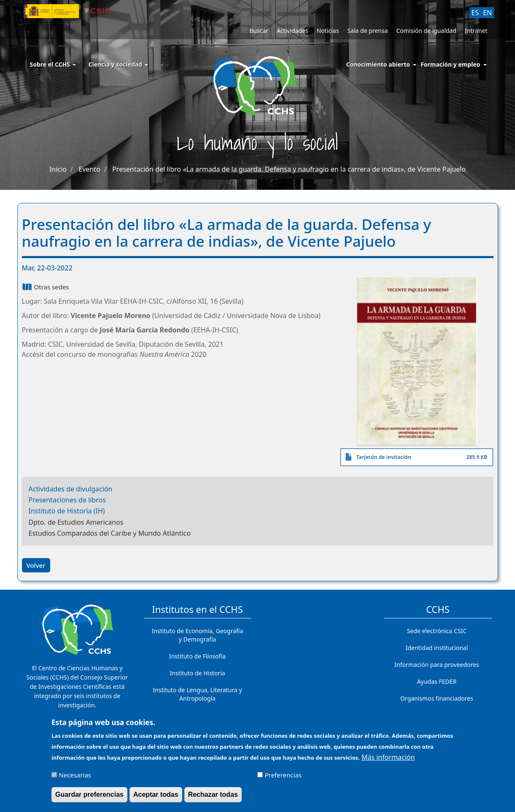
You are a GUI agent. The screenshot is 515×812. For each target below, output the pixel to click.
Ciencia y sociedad (118, 64)
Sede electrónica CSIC (437, 631)
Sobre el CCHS (53, 64)
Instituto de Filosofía (197, 656)
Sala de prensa (367, 31)
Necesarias (75, 778)
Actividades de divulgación (71, 489)
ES (475, 13)
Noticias (328, 31)
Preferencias (283, 778)
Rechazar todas (213, 797)
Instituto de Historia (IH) (67, 511)
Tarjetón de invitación (384, 457)
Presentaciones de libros (67, 500)
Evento (89, 169)
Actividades (293, 31)
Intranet (476, 31)
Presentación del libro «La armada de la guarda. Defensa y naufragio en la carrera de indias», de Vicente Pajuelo (289, 169)
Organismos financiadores (437, 698)
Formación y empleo (450, 64)
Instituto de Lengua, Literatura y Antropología (197, 694)
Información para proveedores (437, 665)
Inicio (58, 169)
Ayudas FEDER (437, 681)
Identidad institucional (437, 648)
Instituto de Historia (197, 673)
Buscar (259, 31)
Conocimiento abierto (378, 64)
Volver (36, 565)
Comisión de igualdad (426, 31)
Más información (388, 760)
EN (487, 13)
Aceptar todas (156, 797)
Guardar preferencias (89, 797)
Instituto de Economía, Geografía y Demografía (198, 635)
